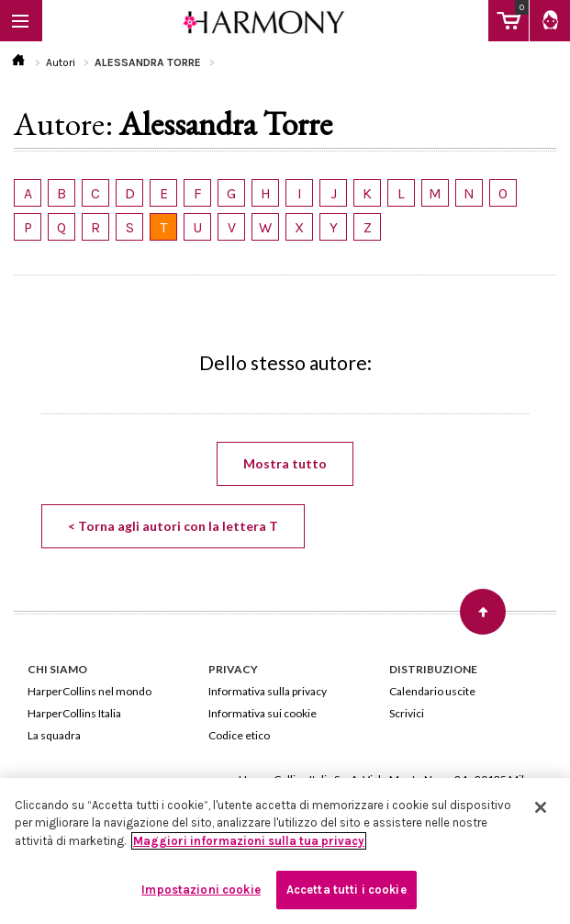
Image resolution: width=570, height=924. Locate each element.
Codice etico (239, 735)
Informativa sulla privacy (268, 691)
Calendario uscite (432, 691)
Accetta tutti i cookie (346, 890)
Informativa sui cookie (263, 713)
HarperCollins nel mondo (89, 691)
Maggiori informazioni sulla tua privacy (249, 841)
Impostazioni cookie (201, 890)
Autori (61, 62)
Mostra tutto (285, 463)
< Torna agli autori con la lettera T (173, 526)
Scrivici (407, 713)
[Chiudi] (541, 807)
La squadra (54, 735)
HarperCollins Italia (74, 713)
